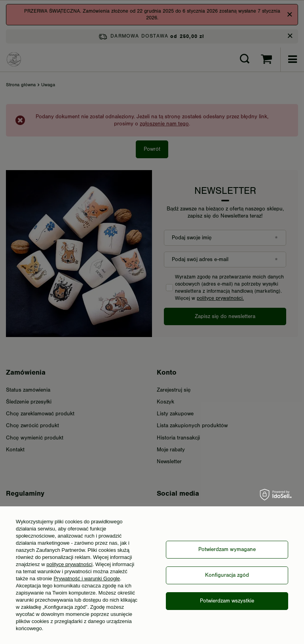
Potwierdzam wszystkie (227, 601)
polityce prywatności (69, 564)
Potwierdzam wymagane (227, 549)
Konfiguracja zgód (227, 575)
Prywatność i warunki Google (87, 579)
